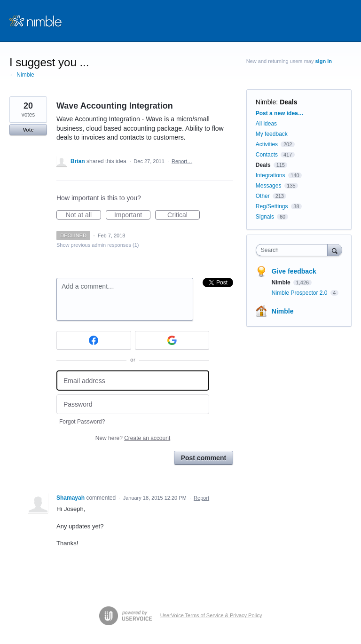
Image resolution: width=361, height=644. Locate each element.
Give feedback (294, 271)
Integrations (271, 175)
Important (132, 215)
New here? (133, 438)
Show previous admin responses (98, 245)
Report (201, 498)
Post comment (204, 458)
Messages (269, 186)
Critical (184, 215)
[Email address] (133, 381)
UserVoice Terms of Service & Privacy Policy (211, 615)
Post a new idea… (280, 113)
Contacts (267, 155)
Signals (265, 217)
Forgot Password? (82, 422)
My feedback (272, 134)
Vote (28, 130)
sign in (324, 61)
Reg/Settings (272, 206)
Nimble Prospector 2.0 (300, 293)
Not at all (83, 215)
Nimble (266, 102)
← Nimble (22, 75)
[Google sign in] (172, 340)
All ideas (266, 124)
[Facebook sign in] (94, 340)
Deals (288, 102)
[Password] (133, 404)
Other (263, 196)
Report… (182, 161)
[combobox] (294, 250)
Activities (267, 144)
